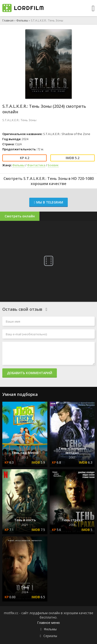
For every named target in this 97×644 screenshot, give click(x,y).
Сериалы (50, 636)
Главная (8, 20)
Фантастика (36, 165)
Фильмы (22, 20)
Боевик (53, 165)
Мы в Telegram (48, 202)
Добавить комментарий (30, 373)
